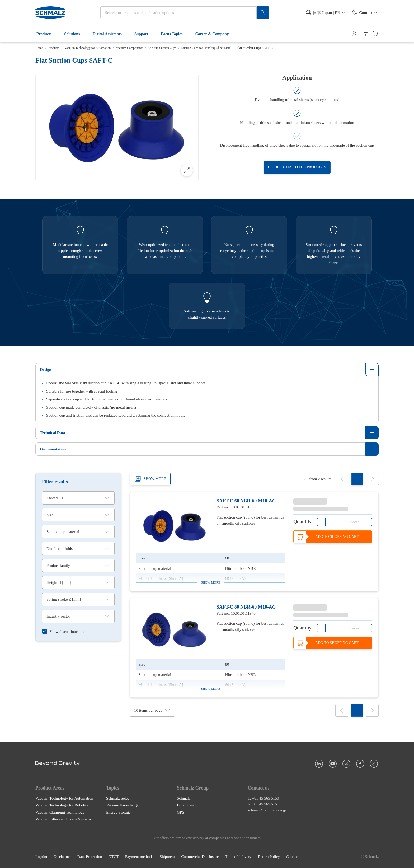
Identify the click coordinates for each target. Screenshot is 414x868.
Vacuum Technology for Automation (88, 48)
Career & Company (215, 34)
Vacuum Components (130, 48)
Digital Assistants (110, 34)
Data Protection (90, 857)
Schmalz (184, 798)
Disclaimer (62, 857)
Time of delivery (238, 857)
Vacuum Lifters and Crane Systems (63, 819)
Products (47, 34)
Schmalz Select (118, 798)
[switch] (66, 631)
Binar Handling (189, 805)
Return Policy (269, 857)
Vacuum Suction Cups (162, 48)
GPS (181, 812)
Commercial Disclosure (200, 857)
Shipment (167, 857)
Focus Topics (175, 34)
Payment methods (139, 857)
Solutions (75, 34)
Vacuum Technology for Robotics (62, 805)
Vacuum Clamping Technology (60, 812)
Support (145, 34)
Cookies (293, 857)
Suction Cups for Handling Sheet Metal (206, 48)
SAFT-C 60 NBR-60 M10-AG (246, 501)
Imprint (41, 857)
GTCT (114, 857)
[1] (357, 479)
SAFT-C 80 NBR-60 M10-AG (246, 607)
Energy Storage (118, 812)
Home (39, 48)
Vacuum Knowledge (122, 805)
